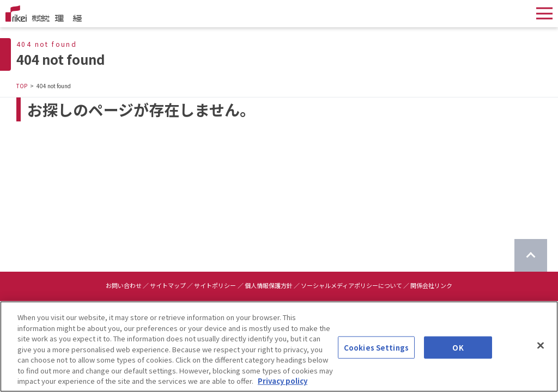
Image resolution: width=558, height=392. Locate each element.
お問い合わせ (124, 285)
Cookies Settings (376, 348)
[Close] (541, 346)
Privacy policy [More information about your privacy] (283, 382)
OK (458, 348)
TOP (22, 86)
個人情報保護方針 (269, 285)
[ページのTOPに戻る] (531, 255)
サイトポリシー (215, 285)
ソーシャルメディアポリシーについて (351, 285)
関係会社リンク (431, 285)
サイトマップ (168, 285)
